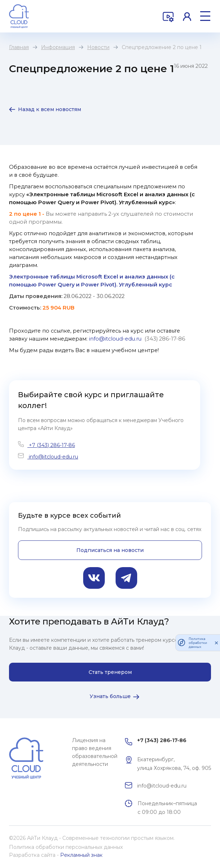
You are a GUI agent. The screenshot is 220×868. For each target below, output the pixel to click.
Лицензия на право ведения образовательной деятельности (95, 752)
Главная (19, 47)
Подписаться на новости (110, 550)
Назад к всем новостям (50, 109)
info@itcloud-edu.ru (53, 457)
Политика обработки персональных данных (66, 847)
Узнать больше (110, 696)
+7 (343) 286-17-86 (51, 445)
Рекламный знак (81, 855)
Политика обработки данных (198, 643)
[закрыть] (216, 643)
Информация (58, 47)
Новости (98, 47)
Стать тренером (110, 672)
